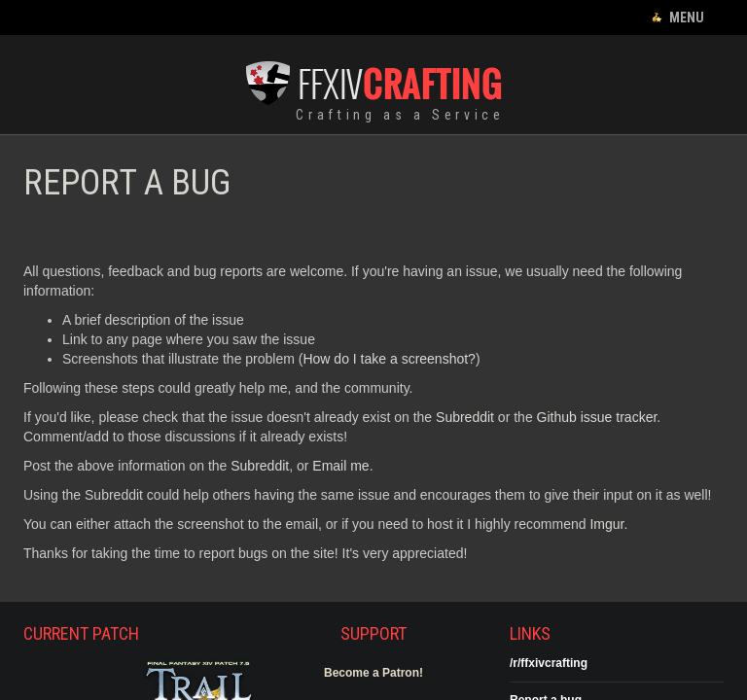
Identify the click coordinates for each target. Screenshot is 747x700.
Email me (340, 466)
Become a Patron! (373, 673)
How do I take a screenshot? (389, 359)
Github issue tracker (597, 417)
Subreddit (465, 417)
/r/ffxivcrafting (549, 663)
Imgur (606, 524)
